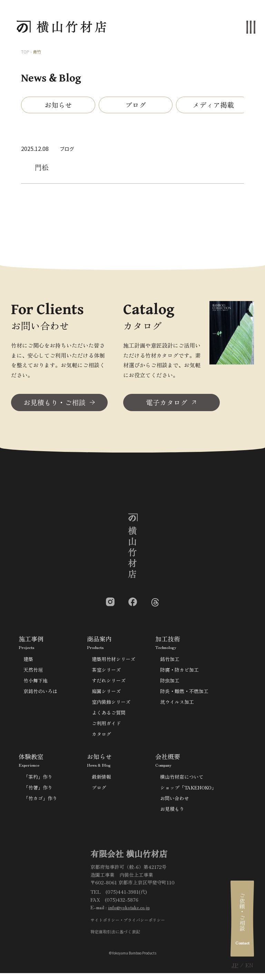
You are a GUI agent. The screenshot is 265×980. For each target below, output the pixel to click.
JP (235, 965)
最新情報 (101, 779)
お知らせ (58, 105)
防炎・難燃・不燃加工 (184, 693)
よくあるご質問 (109, 715)
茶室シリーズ (106, 672)
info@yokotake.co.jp (129, 910)
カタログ (101, 736)
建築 (28, 661)
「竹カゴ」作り (40, 801)
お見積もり (172, 811)
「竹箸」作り (38, 790)
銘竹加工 (170, 661)
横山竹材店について (182, 779)
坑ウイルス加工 (177, 704)
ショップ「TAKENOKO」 (188, 790)
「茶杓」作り (38, 779)
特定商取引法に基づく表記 (115, 934)
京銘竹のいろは (40, 693)
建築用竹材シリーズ (114, 661)
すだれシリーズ (109, 683)
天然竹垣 (33, 672)
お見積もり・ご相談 (55, 405)
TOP (25, 52)
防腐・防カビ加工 (179, 672)
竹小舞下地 (36, 683)
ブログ (136, 105)
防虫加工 (170, 683)
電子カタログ (167, 405)
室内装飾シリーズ (111, 704)
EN (249, 965)
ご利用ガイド (106, 726)
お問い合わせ (175, 801)
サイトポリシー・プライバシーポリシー (128, 922)
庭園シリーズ (106, 693)
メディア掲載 (213, 105)
